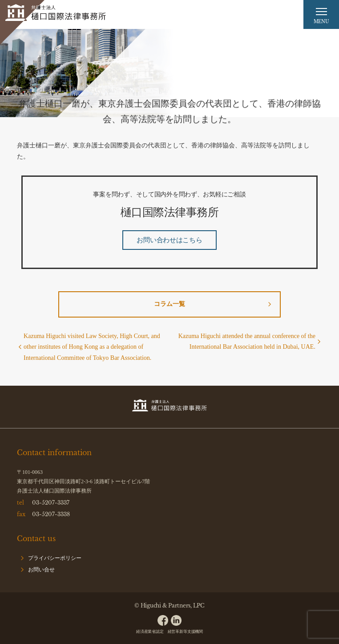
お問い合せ (41, 570)
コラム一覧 (169, 304)
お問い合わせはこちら (169, 240)
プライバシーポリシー (55, 558)
